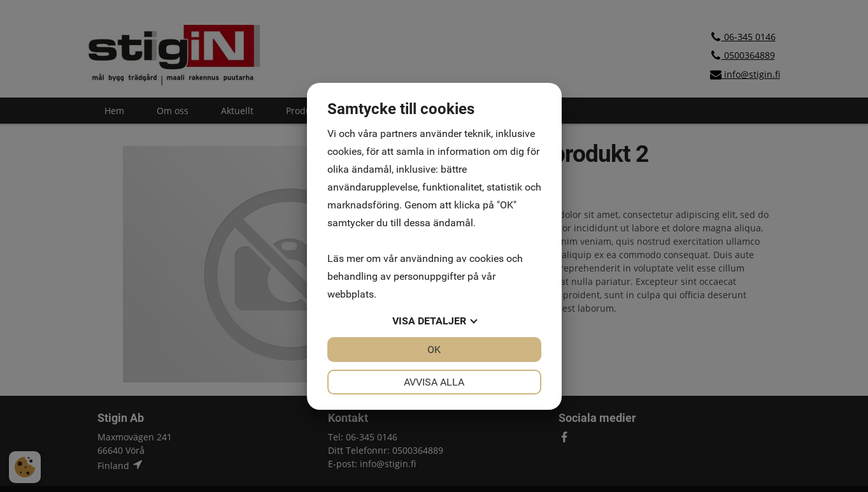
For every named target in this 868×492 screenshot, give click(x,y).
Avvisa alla (434, 382)
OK (434, 350)
